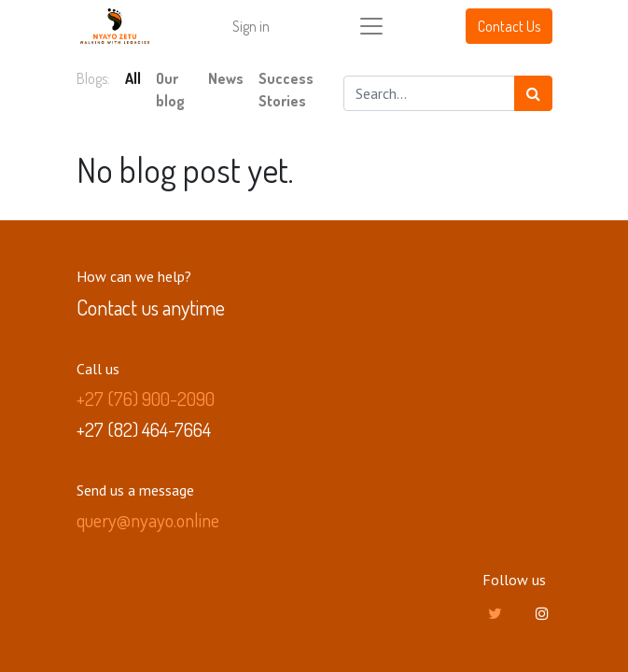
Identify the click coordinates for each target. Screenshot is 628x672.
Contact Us (509, 26)
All (133, 78)
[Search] (533, 93)
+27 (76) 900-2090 (146, 399)
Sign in (251, 26)
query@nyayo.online (148, 520)
